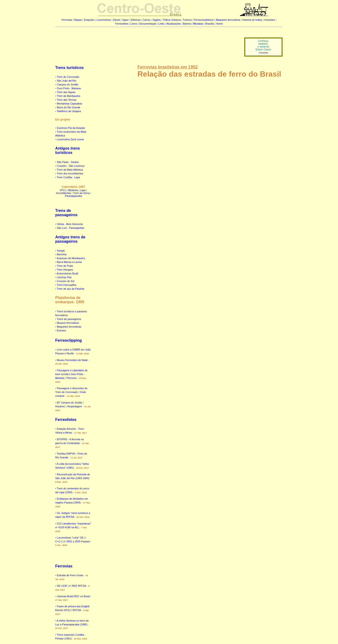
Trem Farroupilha (67, 285)
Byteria (187, 24)
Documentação (148, 24)
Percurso (72, 378)
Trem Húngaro (65, 270)
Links (161, 24)
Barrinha (62, 254)
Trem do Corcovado (68, 77)
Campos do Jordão (68, 84)
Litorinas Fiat (64, 277)
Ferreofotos (66, 420)
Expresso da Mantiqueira (71, 258)
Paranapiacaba (73, 196)
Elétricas (136, 20)
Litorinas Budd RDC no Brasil (74, 596)
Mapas (78, 20)
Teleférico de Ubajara (69, 111)
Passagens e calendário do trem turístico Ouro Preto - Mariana (71, 374)
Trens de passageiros (66, 213)
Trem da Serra (81, 193)
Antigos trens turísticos (68, 150)
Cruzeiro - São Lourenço (71, 166)
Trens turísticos (69, 68)
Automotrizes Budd (67, 273)
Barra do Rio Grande (69, 107)
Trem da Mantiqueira (69, 96)
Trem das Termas (67, 100)
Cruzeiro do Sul (66, 281)
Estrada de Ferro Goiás (70, 575)
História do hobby (252, 20)
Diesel (116, 20)
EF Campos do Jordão (70, 403)
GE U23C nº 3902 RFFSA (71, 586)
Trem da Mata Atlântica (70, 170)
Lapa (83, 190)
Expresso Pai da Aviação (71, 128)
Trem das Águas (66, 92)
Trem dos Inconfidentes (70, 173)
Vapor (125, 20)
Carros (147, 20)
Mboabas (198, 24)
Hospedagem (74, 406)
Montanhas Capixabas (70, 104)
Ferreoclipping (68, 340)
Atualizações (174, 24)
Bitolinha (73, 190)
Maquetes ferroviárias (228, 20)
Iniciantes (270, 20)
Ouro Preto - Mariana (69, 88)
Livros (134, 24)
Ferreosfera (122, 24)
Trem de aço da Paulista (71, 289)
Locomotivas (104, 20)
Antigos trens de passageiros (70, 239)
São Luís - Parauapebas (71, 228)
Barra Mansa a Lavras (69, 262)
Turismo (187, 20)
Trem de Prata (65, 266)
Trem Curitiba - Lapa (68, 177)
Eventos (62, 330)
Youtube (263, 53)
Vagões (156, 20)
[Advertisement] (147, 44)
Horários (60, 406)
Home (219, 24)
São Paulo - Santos (68, 162)
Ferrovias (67, 20)
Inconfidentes (63, 193)
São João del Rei (67, 81)
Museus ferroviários (68, 323)
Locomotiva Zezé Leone (71, 139)
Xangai (61, 251)
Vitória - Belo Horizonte (70, 224)
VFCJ (63, 190)
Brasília (210, 24)
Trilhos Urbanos (172, 20)
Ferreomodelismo (204, 20)
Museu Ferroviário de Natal (72, 360)
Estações (89, 20)
